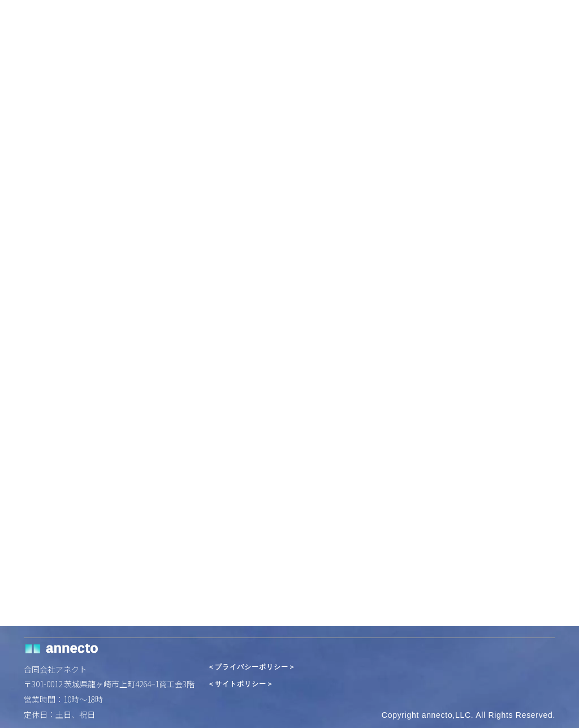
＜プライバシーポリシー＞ (252, 667)
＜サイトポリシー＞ (241, 684)
